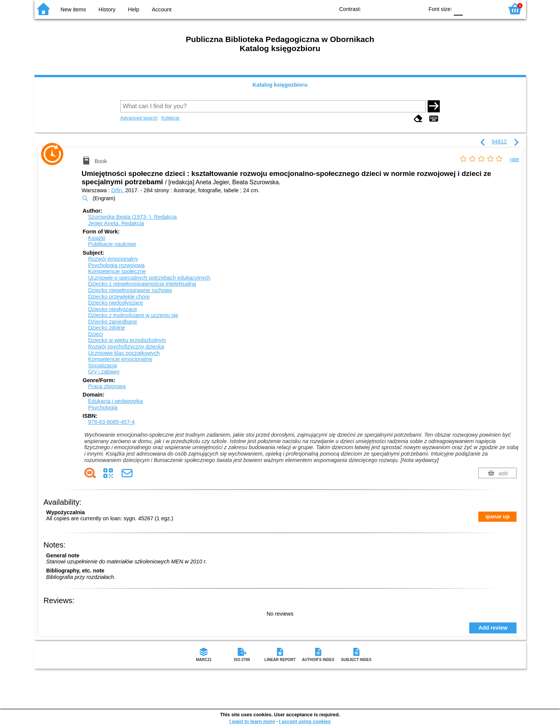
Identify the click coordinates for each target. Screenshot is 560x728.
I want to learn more (252, 721)
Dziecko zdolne (107, 328)
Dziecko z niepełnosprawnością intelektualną (142, 284)
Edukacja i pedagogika (116, 401)
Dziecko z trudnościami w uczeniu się (133, 315)
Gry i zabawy (104, 372)
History (107, 9)
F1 (471, 9)
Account (161, 9)
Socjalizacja (102, 366)
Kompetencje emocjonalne (120, 359)
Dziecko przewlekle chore (119, 297)
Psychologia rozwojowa (116, 265)
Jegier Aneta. (116, 223)
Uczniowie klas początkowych (124, 353)
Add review (493, 628)
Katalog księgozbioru (280, 85)
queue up (498, 516)
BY (415, 9)
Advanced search (139, 118)
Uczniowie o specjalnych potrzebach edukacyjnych (149, 278)
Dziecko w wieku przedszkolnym (127, 340)
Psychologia (103, 408)
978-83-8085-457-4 (111, 422)
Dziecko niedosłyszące (116, 303)
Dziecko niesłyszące (113, 309)
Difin (117, 190)
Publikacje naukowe (112, 244)
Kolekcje (170, 118)
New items (73, 9)
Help (134, 9)
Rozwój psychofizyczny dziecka (126, 347)
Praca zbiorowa (107, 386)
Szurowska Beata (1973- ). (132, 217)
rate (515, 159)
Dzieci (95, 334)
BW (385, 9)
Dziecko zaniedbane (113, 322)
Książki (97, 238)
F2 (489, 9)
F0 (458, 9)
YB (400, 9)
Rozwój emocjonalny (113, 259)
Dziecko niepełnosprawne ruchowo (130, 290)
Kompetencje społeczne (117, 271)
